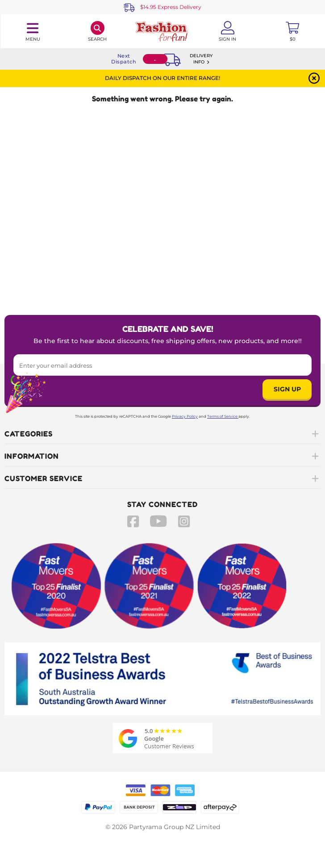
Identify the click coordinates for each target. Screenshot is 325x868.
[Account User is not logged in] (228, 31)
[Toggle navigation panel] (33, 31)
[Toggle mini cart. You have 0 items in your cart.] (292, 31)
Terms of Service (223, 416)
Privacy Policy (185, 416)
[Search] (98, 31)
